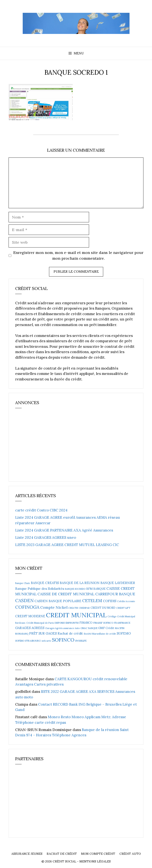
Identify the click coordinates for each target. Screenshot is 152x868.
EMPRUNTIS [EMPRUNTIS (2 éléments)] (72, 623)
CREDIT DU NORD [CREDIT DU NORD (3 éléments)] (103, 608)
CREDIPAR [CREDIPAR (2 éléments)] (84, 608)
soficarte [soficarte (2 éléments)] (46, 641)
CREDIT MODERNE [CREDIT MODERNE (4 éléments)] (30, 616)
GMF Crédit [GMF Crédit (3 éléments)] (106, 628)
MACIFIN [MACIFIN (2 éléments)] (120, 628)
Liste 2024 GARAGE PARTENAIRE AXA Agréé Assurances (64, 530)
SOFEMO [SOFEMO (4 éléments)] (124, 633)
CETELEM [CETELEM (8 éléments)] (92, 601)
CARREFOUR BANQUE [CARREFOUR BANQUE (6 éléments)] (115, 594)
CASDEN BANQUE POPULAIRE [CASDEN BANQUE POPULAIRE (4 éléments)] (58, 601)
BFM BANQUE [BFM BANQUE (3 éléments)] (96, 589)
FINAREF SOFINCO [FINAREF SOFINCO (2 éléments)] (103, 623)
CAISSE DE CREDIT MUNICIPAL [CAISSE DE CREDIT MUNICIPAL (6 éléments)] (66, 594)
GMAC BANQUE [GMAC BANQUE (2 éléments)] (89, 628)
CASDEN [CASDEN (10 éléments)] (24, 600)
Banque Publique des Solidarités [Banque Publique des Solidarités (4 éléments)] (40, 589)
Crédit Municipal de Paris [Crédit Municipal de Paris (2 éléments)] (40, 623)
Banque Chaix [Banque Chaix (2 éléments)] (23, 583)
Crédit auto (130, 854)
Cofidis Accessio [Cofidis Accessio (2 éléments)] (126, 601)
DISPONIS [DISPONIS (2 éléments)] (60, 623)
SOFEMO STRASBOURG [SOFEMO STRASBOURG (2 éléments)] (28, 641)
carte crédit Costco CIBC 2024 (41, 510)
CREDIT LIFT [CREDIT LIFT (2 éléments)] (123, 608)
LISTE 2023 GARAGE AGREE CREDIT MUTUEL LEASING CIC (67, 545)
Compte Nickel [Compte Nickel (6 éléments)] (54, 607)
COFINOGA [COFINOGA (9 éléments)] (27, 607)
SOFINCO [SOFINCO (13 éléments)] (63, 640)
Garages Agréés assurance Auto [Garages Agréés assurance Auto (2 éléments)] (62, 628)
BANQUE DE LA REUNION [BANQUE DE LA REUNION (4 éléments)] (80, 583)
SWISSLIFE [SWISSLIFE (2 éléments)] (81, 641)
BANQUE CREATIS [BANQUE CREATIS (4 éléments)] (45, 583)
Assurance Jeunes (27, 854)
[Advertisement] (47, 447)
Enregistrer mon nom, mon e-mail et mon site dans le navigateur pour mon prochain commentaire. (78, 255)
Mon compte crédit (98, 854)
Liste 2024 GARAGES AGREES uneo (46, 537)
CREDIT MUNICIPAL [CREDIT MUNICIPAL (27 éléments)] (76, 615)
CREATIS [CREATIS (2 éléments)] (73, 608)
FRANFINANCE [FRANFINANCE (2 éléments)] (122, 623)
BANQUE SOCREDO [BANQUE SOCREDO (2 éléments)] (75, 589)
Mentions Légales (95, 861)
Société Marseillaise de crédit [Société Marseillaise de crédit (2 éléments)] (100, 634)
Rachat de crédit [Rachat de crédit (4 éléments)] (70, 633)
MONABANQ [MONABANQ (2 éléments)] (22, 634)
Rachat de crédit (62, 854)
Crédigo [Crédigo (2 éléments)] (112, 616)
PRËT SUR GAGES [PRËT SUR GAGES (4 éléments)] (43, 633)
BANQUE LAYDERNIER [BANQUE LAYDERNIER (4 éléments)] (118, 583)
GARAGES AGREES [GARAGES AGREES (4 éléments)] (30, 628)
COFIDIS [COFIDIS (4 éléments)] (110, 601)
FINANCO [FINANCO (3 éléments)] (86, 623)
